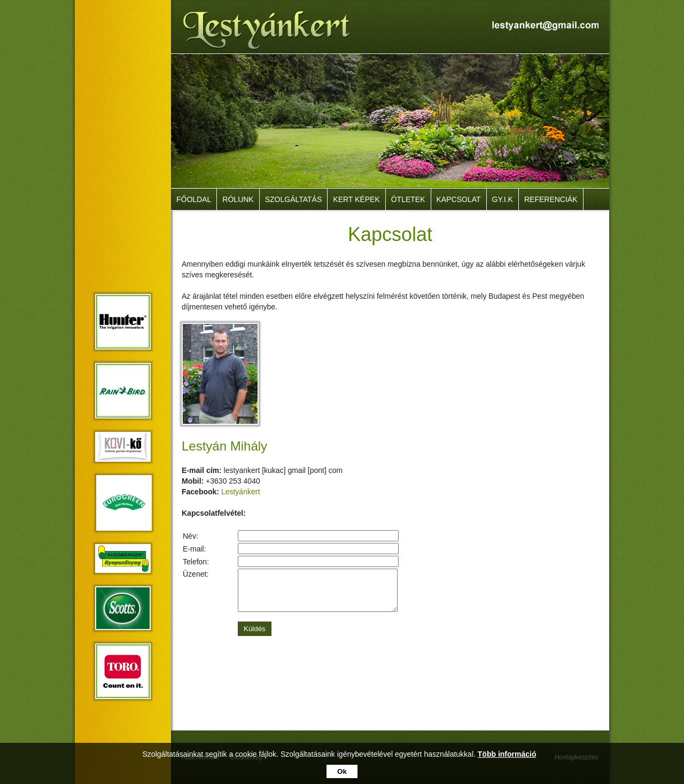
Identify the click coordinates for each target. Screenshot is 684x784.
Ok (342, 771)
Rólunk (238, 199)
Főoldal (194, 199)
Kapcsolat (459, 199)
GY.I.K (503, 199)
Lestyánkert (240, 492)
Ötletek (408, 199)
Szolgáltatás (294, 199)
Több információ (507, 754)
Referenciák (551, 199)
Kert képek (356, 199)
